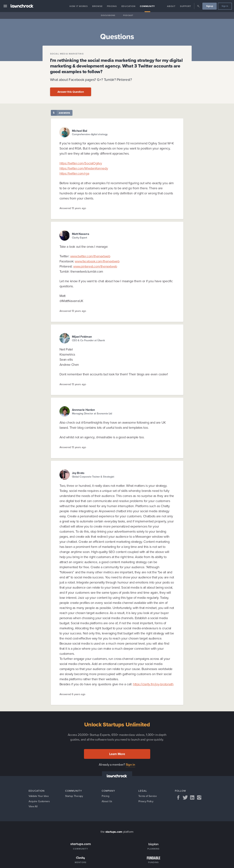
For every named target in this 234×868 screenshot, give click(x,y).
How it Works (79, 6)
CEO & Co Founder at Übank (88, 340)
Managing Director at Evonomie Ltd (92, 414)
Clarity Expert (80, 238)
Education (128, 6)
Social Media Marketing (67, 54)
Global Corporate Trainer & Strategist (93, 477)
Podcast (128, 15)
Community (147, 6)
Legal (143, 791)
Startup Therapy (74, 796)
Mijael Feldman (82, 337)
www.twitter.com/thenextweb (90, 256)
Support (186, 6)
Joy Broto (78, 473)
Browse (97, 6)
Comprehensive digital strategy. (90, 134)
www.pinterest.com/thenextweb (95, 266)
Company (108, 791)
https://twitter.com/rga (74, 173)
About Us (107, 802)
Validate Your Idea (39, 796)
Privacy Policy (146, 802)
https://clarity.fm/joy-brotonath (153, 684)
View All (33, 807)
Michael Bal (80, 131)
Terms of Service (148, 796)
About (171, 6)
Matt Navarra (81, 234)
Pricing (112, 6)
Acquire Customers (40, 802)
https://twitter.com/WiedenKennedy (84, 168)
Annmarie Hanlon (83, 410)
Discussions (108, 15)
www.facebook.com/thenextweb (97, 261)
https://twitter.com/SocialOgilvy (81, 163)
